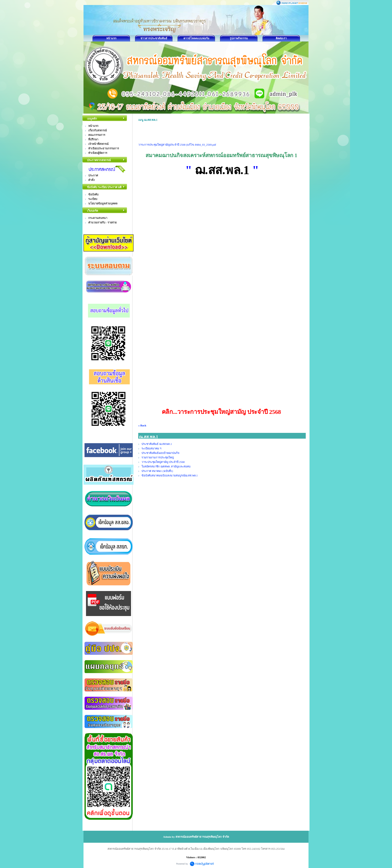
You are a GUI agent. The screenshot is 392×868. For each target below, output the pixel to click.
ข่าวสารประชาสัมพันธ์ (154, 38)
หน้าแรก (111, 38)
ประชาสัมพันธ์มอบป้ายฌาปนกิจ (160, 453)
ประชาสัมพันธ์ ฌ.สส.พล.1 (157, 444)
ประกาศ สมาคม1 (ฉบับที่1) (157, 471)
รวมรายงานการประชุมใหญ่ (158, 457)
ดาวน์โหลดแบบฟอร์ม (196, 38)
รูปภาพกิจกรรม (239, 38)
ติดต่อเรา (281, 38)
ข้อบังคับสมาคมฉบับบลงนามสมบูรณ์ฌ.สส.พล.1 (170, 475)
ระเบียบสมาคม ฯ (152, 448)
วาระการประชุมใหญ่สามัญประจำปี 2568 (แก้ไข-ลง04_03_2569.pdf (177, 145)
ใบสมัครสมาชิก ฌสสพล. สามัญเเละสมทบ (166, 466)
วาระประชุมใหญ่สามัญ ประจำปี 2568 (163, 462)
